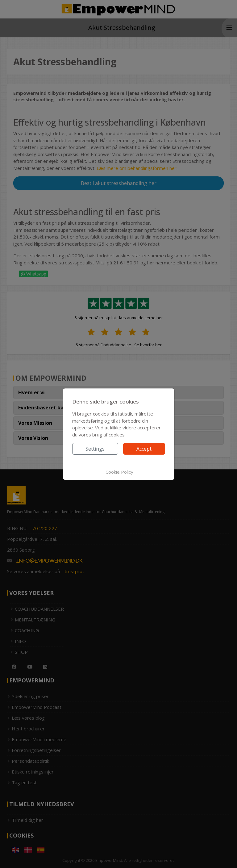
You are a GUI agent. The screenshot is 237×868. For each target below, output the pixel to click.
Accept (144, 449)
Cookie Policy (119, 472)
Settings (95, 449)
